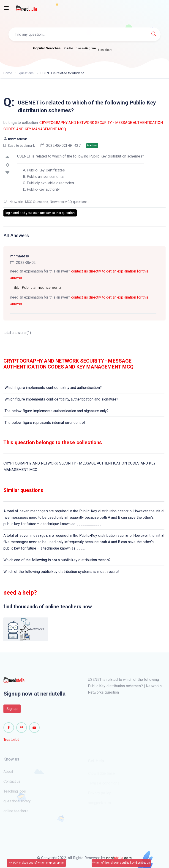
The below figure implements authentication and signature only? (57, 411)
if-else (68, 48)
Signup (12, 711)
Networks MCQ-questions (69, 202)
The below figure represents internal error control (45, 423)
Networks (17, 202)
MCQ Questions (37, 202)
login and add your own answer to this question (40, 213)
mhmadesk (17, 139)
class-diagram (86, 49)
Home (8, 73)
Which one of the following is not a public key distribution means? (57, 560)
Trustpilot (11, 741)
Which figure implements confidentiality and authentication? (53, 388)
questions (26, 73)
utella (119, 858)
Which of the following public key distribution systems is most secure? (62, 572)
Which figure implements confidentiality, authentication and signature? (61, 399)
